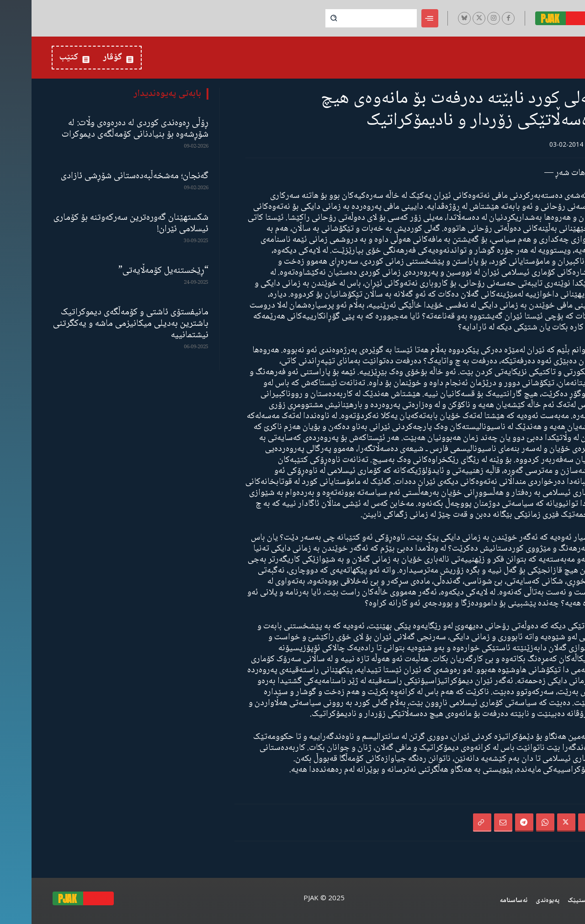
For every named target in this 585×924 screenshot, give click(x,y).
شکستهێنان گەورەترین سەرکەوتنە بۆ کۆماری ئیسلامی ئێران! (99, 223)
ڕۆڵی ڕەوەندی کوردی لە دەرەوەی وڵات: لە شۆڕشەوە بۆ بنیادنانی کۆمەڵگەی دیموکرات (104, 129)
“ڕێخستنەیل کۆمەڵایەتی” (132, 271)
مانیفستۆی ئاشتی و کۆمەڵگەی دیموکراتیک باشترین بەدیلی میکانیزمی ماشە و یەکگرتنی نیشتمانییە (99, 324)
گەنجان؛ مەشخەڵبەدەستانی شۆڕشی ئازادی (103, 176)
